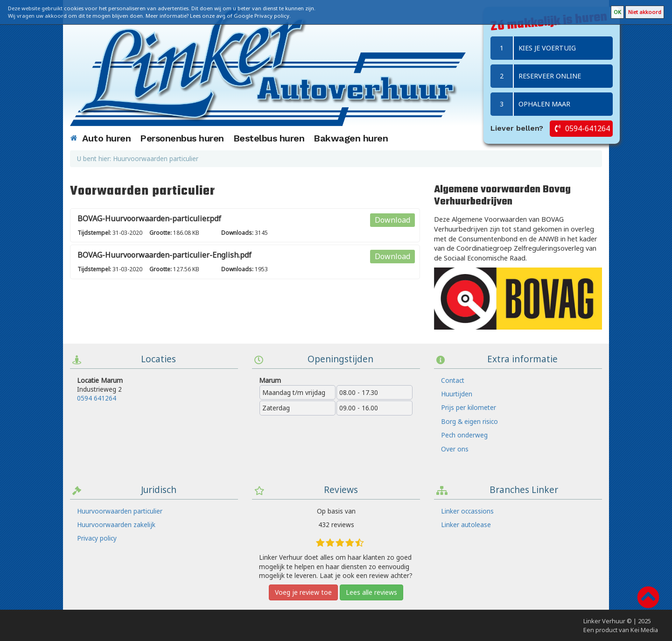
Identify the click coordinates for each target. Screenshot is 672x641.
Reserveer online (536, 76)
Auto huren (106, 138)
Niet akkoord (645, 12)
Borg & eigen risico (469, 421)
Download (392, 220)
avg (221, 16)
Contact (453, 380)
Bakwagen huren (351, 138)
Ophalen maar (530, 104)
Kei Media (644, 630)
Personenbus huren (182, 138)
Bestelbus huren (269, 138)
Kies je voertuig (533, 48)
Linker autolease (466, 525)
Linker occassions (467, 511)
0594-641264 (588, 128)
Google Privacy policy (262, 16)
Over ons (455, 449)
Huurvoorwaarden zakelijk (116, 525)
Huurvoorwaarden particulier (120, 511)
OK (617, 12)
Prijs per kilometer (469, 407)
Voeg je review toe (303, 592)
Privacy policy (97, 538)
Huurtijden (457, 394)
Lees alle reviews (371, 592)
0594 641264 (97, 398)
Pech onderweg (464, 435)
